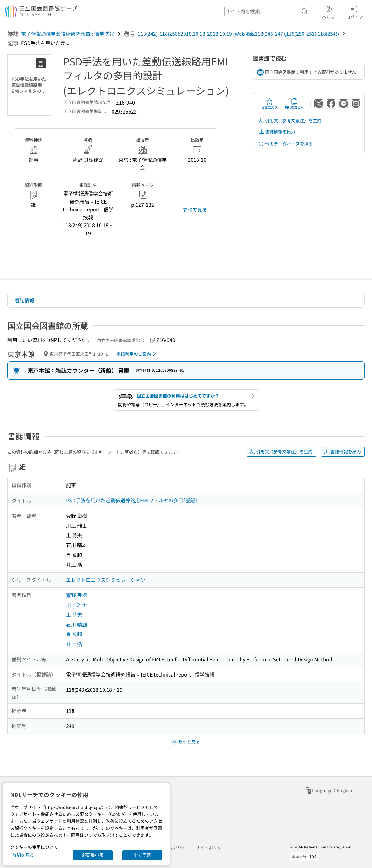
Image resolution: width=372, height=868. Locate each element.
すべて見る (195, 209)
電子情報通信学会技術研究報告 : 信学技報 (68, 34)
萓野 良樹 (77, 595)
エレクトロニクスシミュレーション (106, 580)
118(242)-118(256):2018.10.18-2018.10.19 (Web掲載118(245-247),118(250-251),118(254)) (238, 34)
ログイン (355, 11)
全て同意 (142, 855)
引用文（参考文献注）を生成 (290, 121)
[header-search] (268, 11)
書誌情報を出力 (277, 132)
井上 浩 (74, 644)
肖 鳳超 (74, 634)
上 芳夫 (74, 614)
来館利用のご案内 (137, 354)
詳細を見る (23, 855)
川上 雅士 (77, 605)
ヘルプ (329, 11)
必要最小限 (93, 855)
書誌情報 (24, 300)
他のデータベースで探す (286, 144)
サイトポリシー (211, 848)
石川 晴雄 (77, 624)
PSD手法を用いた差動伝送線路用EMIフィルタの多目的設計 (132, 500)
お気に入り (269, 104)
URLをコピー (294, 104)
